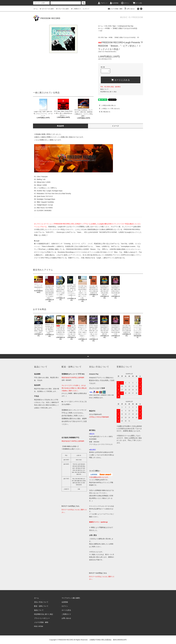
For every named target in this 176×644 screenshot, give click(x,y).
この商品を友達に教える (107, 105)
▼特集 (107, 28)
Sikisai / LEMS (42, 185)
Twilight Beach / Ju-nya (45, 205)
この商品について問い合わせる (109, 109)
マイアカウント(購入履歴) (71, 598)
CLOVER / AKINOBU (44, 211)
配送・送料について (41, 606)
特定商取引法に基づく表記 (108, 92)
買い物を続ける (104, 112)
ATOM (41, 626)
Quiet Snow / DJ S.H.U (45, 196)
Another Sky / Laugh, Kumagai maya (49, 191)
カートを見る (66, 610)
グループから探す (62, 9)
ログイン (125, 3)
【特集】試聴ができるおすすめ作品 (125, 28)
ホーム (36, 9)
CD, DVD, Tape (110, 26)
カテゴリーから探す (46, 9)
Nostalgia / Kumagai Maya (46, 199)
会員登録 (114, 3)
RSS (36, 626)
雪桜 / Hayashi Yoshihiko (45, 202)
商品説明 (60, 126)
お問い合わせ (129, 9)
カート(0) (137, 3)
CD (101, 31)
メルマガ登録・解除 (115, 9)
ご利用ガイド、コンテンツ (80, 9)
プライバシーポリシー (42, 618)
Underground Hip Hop (126, 26)
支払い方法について (41, 602)
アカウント (103, 3)
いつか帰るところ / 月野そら (47, 188)
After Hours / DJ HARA (45, 208)
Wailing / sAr (41, 179)
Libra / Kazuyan (42, 177)
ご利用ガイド (66, 614)
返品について (104, 89)
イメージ (115, 126)
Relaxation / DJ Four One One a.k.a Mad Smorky (54, 194)
